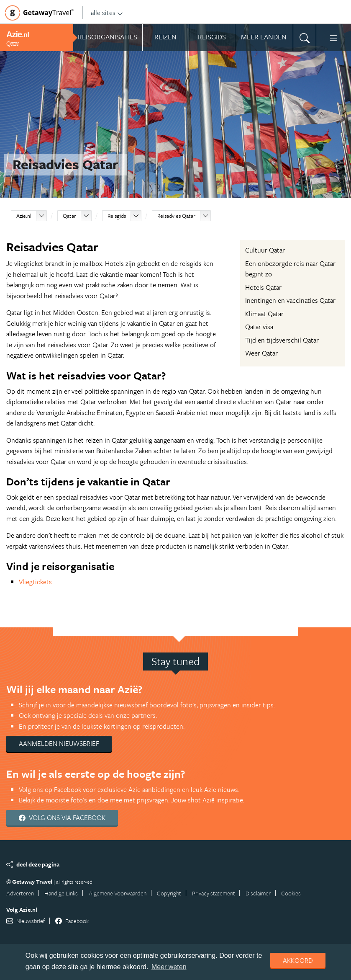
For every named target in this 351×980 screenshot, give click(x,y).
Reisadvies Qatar (176, 216)
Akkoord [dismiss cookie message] (298, 960)
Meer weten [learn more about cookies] (169, 967)
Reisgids (117, 216)
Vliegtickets (35, 582)
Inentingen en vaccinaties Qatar (290, 300)
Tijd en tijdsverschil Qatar (282, 340)
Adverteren (20, 893)
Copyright (169, 893)
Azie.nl (24, 216)
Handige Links (61, 893)
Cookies (291, 893)
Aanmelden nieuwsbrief (59, 743)
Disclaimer (258, 893)
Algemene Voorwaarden (118, 893)
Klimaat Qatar (264, 314)
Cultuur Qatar (265, 250)
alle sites (107, 13)
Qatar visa (259, 327)
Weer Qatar (261, 353)
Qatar (69, 216)
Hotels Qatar (263, 287)
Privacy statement (214, 893)
